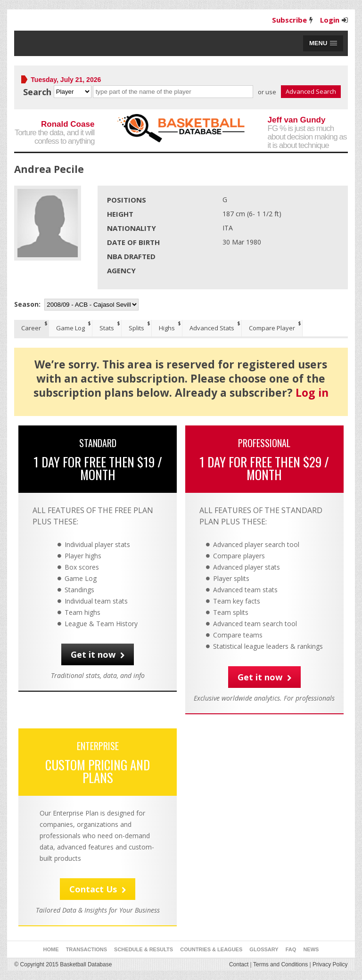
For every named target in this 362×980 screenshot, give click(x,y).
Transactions (86, 949)
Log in (312, 392)
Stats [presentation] (107, 328)
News (311, 949)
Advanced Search (311, 91)
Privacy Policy (330, 964)
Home (51, 949)
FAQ (291, 949)
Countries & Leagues (211, 949)
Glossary (264, 949)
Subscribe (289, 20)
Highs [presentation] (167, 328)
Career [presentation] (31, 328)
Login (330, 20)
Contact (239, 964)
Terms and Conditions (280, 964)
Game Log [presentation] (70, 328)
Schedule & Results (144, 949)
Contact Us (98, 889)
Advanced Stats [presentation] (212, 328)
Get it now (98, 654)
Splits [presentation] (136, 328)
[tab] (32, 328)
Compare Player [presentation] (272, 328)
